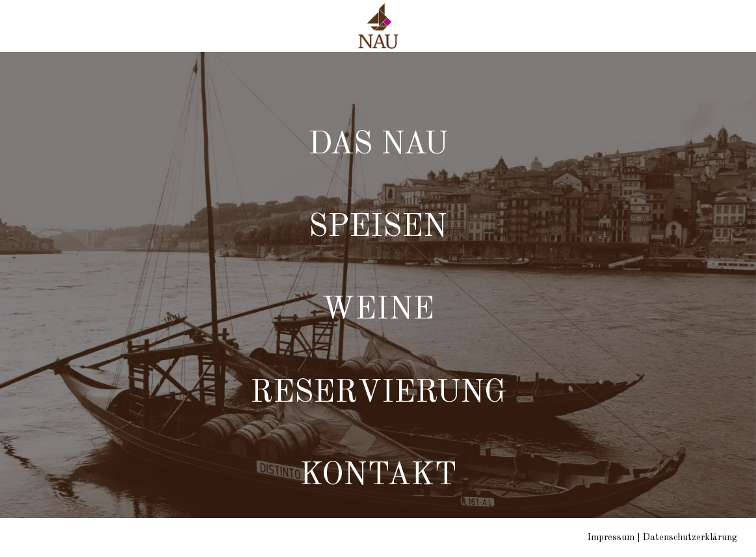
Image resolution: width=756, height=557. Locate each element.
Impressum (611, 538)
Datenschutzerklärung (690, 538)
